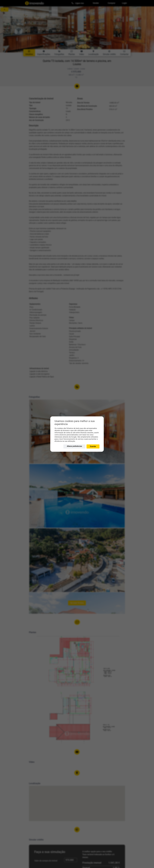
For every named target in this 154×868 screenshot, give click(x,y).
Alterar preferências (74, 446)
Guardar (93, 446)
